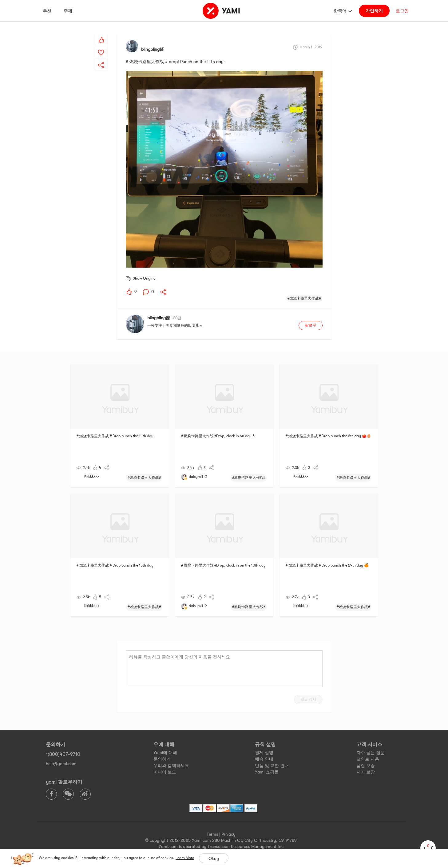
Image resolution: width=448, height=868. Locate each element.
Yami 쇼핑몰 (267, 772)
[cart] (428, 848)
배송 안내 (264, 759)
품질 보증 (366, 765)
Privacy (228, 834)
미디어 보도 (165, 772)
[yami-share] (101, 59)
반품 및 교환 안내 (272, 765)
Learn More (185, 858)
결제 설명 (264, 753)
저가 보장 (366, 772)
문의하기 (162, 759)
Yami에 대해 (165, 753)
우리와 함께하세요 (171, 765)
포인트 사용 (368, 759)
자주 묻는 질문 (371, 753)
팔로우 (311, 325)
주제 (68, 11)
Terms (212, 834)
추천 (47, 11)
